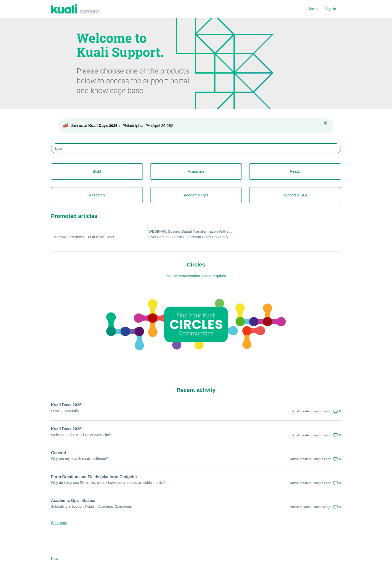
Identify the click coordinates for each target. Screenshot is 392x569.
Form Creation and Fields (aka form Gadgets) (94, 477)
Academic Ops (196, 195)
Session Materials (65, 411)
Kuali (55, 558)
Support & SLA (295, 195)
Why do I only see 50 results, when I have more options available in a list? (108, 483)
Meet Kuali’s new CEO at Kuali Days (84, 237)
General (58, 453)
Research (97, 195)
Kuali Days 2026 (103, 125)
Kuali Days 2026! (67, 405)
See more (59, 523)
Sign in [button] (331, 9)
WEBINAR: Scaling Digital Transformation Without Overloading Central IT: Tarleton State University (190, 234)
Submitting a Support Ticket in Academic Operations (91, 506)
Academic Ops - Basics (73, 501)
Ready (295, 171)
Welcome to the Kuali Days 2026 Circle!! (82, 435)
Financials (196, 171)
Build (97, 171)
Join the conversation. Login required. (196, 276)
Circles (313, 9)
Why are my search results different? (79, 459)
